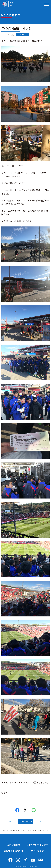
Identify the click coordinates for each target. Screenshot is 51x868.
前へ (10, 821)
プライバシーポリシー (37, 845)
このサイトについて (14, 851)
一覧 (27, 821)
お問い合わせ (14, 845)
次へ (41, 821)
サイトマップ (37, 851)
